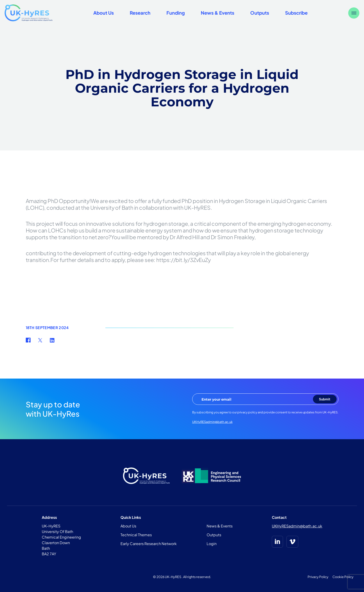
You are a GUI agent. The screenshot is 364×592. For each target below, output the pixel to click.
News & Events (218, 13)
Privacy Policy (318, 577)
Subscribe (296, 13)
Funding (176, 13)
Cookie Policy (343, 577)
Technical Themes (136, 535)
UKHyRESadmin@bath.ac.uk (212, 422)
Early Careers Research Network (149, 544)
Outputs (260, 13)
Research (140, 13)
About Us (104, 13)
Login (212, 544)
